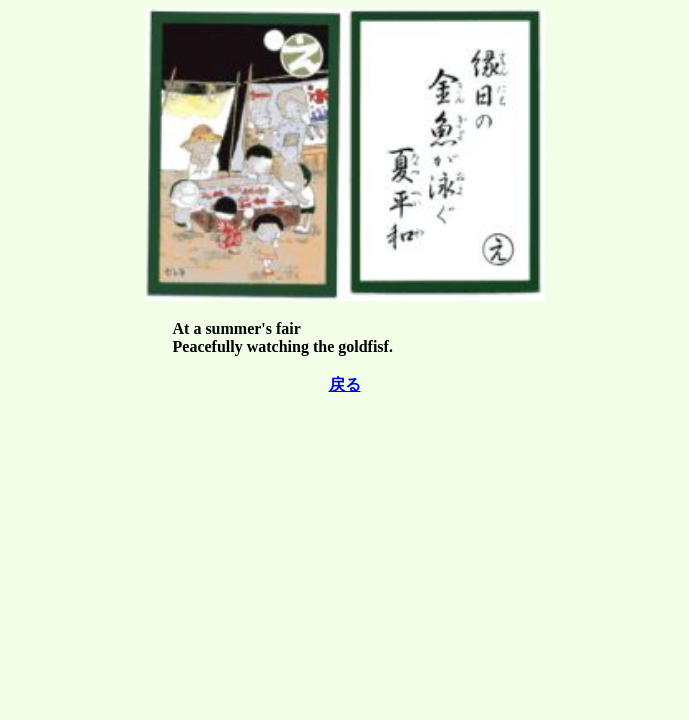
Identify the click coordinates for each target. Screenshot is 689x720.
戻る (345, 384)
